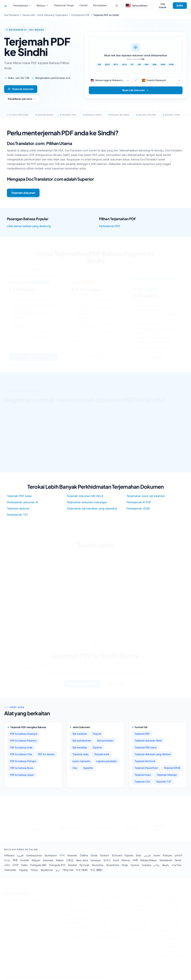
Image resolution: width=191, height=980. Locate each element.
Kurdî (116, 860)
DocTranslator (15, 893)
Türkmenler (10, 870)
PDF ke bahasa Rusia (22, 768)
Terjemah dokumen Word (148, 741)
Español (129, 855)
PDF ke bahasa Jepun (22, 775)
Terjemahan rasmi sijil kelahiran (146, 496)
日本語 (70, 860)
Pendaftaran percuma (22, 99)
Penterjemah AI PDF (139, 502)
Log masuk (163, 5)
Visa (75, 768)
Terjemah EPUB (172, 768)
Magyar (36, 860)
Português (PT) (57, 865)
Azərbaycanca (34, 855)
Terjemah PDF (142, 734)
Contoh (83, 5)
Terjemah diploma (18, 508)
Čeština (84, 855)
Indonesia (48, 860)
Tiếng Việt (68, 870)
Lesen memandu (81, 761)
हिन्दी (15, 860)
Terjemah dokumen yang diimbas (153, 754)
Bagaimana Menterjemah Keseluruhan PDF (139, 918)
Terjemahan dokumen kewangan (87, 502)
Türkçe (34, 870)
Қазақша (96, 860)
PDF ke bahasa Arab (21, 747)
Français (167, 855)
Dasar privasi (32, 899)
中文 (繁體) (96, 870)
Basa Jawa (82, 860)
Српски (135, 865)
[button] (137, 6)
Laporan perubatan (106, 761)
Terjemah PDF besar (19, 496)
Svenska (146, 865)
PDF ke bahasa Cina (21, 754)
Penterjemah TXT (17, 515)
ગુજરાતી (178, 855)
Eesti (138, 855)
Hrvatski (25, 860)
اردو (58, 870)
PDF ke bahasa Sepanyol (24, 734)
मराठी (135, 860)
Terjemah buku (143, 775)
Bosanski (72, 855)
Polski (24, 865)
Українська (47, 870)
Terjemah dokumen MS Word (85, 496)
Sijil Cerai (103, 912)
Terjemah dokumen (21, 89)
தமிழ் (157, 865)
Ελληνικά (117, 855)
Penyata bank (102, 754)
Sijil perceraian (105, 741)
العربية (20, 855)
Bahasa (43, 5)
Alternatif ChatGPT (77, 897)
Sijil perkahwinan (82, 741)
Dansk (94, 855)
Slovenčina (98, 865)
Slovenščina (113, 865)
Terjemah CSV (142, 782)
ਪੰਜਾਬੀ (16, 865)
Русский (84, 865)
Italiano (60, 860)
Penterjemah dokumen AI (22, 502)
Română (72, 865)
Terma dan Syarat (14, 899)
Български (51, 855)
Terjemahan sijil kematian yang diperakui (92, 508)
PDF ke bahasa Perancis (23, 741)
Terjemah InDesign (167, 775)
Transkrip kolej (80, 754)
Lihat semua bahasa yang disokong (29, 226)
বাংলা (62, 855)
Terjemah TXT (164, 782)
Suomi (157, 855)
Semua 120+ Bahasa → (174, 956)
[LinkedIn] (170, 976)
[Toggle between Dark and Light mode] (117, 6)
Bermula (33, 357)
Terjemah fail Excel (145, 761)
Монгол (126, 860)
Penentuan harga (64, 5)
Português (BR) (38, 865)
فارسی (147, 855)
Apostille (88, 768)
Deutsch (105, 855)
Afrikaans (9, 855)
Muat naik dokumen (82, 684)
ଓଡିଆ (7, 865)
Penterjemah (22, 5)
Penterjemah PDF (110, 226)
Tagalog (23, 870)
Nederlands (166, 860)
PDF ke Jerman (46, 754)
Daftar (180, 5)
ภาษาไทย (176, 865)
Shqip (125, 865)
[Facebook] (176, 976)
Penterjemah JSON (138, 508)
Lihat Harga (116, 684)
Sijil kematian (80, 747)
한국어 (107, 860)
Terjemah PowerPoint (146, 768)
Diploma (97, 747)
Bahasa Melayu (149, 860)
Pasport (97, 734)
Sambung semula (107, 936)
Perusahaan (100, 5)
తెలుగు (166, 865)
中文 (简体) (82, 870)
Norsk (178, 860)
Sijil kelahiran (80, 734)
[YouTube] (183, 976)
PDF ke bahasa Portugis (23, 761)
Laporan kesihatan (108, 897)
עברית (7, 860)
